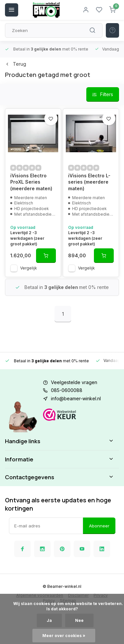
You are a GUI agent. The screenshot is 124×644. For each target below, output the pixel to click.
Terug (16, 64)
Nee (79, 620)
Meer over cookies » (64, 636)
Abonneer (99, 526)
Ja (49, 620)
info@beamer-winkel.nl (76, 398)
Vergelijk (29, 268)
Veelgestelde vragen (74, 382)
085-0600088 (67, 390)
